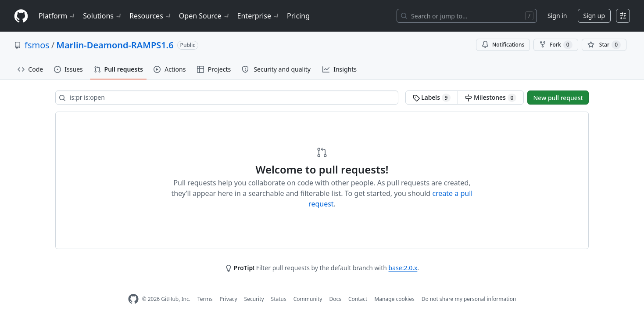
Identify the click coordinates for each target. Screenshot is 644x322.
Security (254, 299)
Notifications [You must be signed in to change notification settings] (503, 45)
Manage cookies (394, 299)
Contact (358, 299)
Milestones (491, 98)
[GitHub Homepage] (133, 299)
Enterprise (259, 16)
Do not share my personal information (469, 299)
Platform (57, 16)
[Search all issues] (227, 98)
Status (279, 299)
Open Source (205, 16)
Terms (205, 299)
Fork (556, 45)
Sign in (557, 16)
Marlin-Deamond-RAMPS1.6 (115, 45)
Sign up (594, 16)
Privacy (229, 299)
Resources (151, 16)
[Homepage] (21, 16)
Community (308, 299)
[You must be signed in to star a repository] (604, 45)
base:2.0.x (403, 268)
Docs (335, 299)
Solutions (103, 16)
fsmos (37, 45)
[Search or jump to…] (467, 16)
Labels (432, 98)
